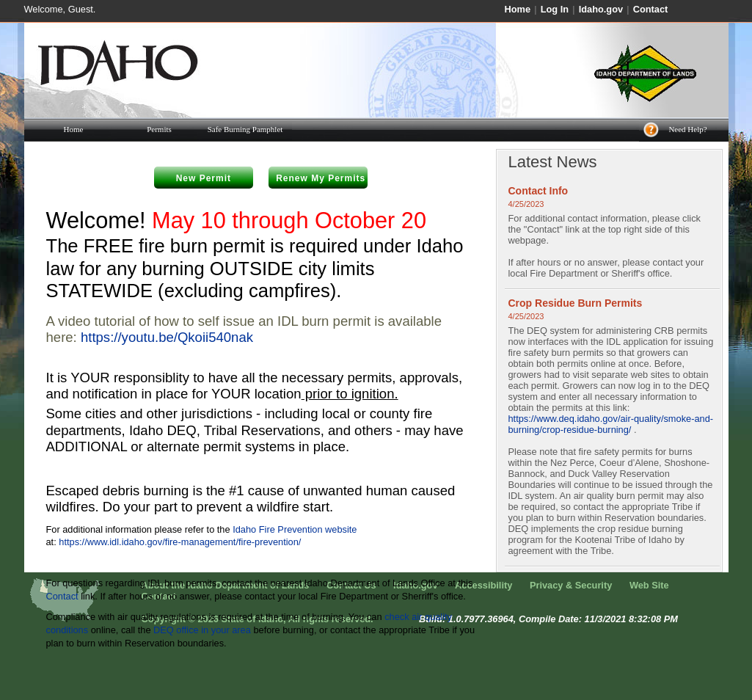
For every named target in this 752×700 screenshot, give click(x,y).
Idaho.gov (601, 9)
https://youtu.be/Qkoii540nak (167, 337)
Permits (159, 129)
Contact (651, 9)
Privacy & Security (571, 585)
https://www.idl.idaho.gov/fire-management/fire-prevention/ (180, 542)
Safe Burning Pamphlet (245, 129)
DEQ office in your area (202, 630)
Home (518, 9)
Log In (555, 9)
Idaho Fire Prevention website (295, 529)
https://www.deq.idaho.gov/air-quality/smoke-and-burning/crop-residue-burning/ (611, 424)
